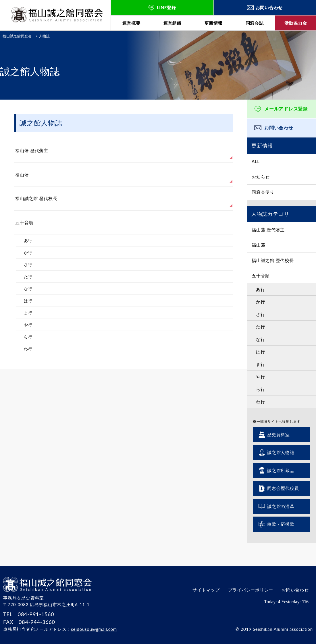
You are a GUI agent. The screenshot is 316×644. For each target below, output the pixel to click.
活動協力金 (296, 23)
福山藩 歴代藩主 (268, 230)
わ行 (261, 401)
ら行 (261, 389)
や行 (261, 377)
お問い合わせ (279, 128)
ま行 (261, 364)
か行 (261, 302)
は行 (261, 352)
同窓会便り (263, 192)
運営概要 (131, 23)
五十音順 (261, 276)
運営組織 (173, 23)
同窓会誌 (255, 23)
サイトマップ (205, 590)
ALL (256, 161)
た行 (261, 327)
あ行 (261, 289)
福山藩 (258, 245)
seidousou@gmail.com (94, 629)
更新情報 (214, 23)
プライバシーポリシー (250, 590)
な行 (261, 339)
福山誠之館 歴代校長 (273, 260)
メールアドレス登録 (286, 109)
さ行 (261, 314)
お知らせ (261, 177)
